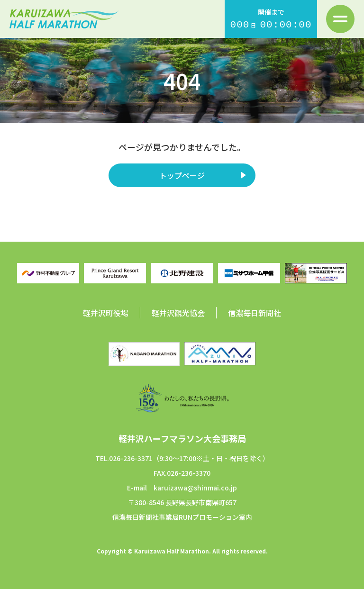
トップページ (182, 175)
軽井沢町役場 (106, 313)
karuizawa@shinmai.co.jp (195, 488)
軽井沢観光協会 (178, 313)
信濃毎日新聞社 (255, 313)
